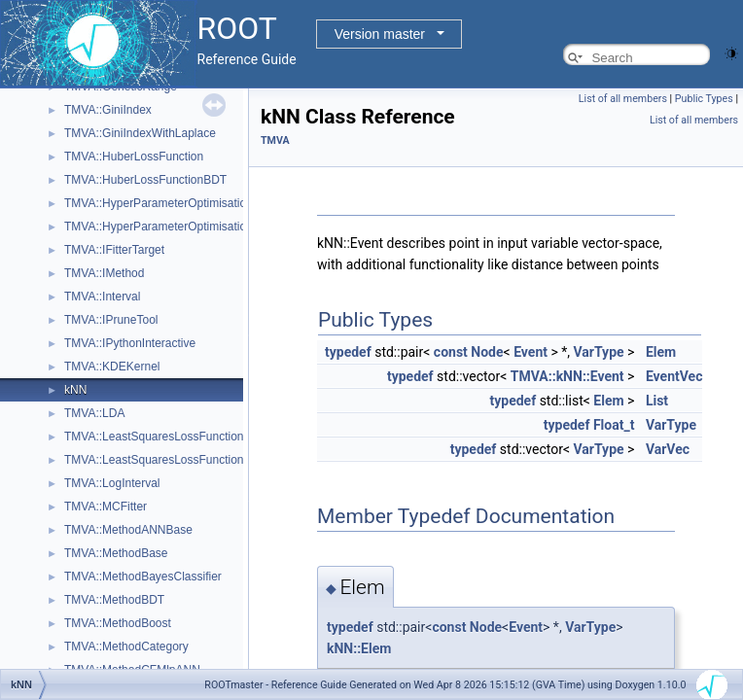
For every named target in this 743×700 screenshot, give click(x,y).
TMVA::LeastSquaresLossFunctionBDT (166, 460)
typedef (348, 352)
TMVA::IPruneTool (111, 320)
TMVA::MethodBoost (118, 623)
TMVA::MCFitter (106, 507)
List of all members (623, 99)
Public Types (704, 99)
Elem (661, 352)
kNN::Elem (359, 648)
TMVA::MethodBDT (114, 600)
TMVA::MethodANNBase (128, 530)
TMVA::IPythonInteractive (130, 343)
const (451, 352)
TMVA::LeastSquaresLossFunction (154, 437)
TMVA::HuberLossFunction (134, 157)
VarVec (668, 449)
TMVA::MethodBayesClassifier (143, 577)
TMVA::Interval (102, 297)
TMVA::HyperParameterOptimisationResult (175, 227)
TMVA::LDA (94, 413)
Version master (380, 34)
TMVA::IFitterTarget (114, 250)
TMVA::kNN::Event (567, 376)
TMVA (275, 140)
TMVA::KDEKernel (112, 367)
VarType (599, 352)
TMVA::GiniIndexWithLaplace (140, 133)
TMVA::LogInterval (112, 483)
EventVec (674, 376)
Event (531, 352)
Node (487, 352)
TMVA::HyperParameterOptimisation (159, 203)
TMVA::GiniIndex (108, 110)
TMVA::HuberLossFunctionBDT (145, 180)
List (657, 401)
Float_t (614, 425)
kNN (75, 390)
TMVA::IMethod (104, 273)
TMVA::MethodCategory (126, 647)
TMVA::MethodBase (116, 553)
